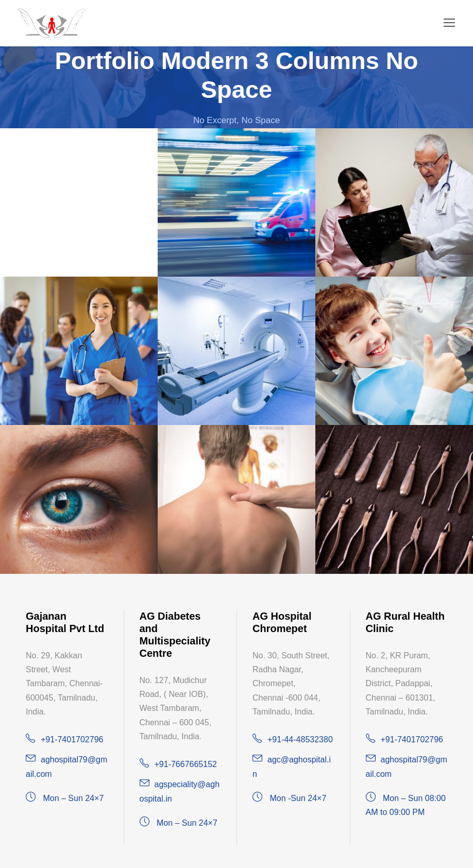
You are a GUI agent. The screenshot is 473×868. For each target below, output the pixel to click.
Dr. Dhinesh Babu (43, 134)
